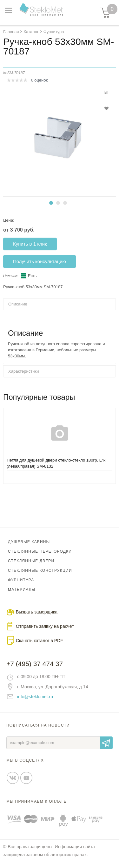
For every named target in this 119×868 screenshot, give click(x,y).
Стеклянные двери (31, 561)
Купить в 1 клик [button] (30, 244)
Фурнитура (21, 580)
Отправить (106, 743)
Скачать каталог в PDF (40, 641)
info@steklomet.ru (35, 697)
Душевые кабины (29, 542)
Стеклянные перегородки (40, 551)
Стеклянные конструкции (40, 570)
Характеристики (23, 371)
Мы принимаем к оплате (36, 801)
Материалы (22, 590)
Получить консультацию (40, 261)
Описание (18, 304)
